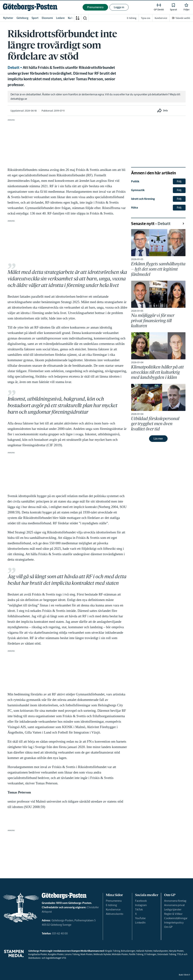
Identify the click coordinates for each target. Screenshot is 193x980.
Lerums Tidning (72, 954)
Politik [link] (135, 181)
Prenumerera (114, 901)
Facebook (141, 901)
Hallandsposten (161, 951)
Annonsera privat (174, 905)
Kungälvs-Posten (56, 954)
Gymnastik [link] (138, 190)
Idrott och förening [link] (143, 199)
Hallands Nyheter (144, 951)
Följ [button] (179, 181)
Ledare (60, 18)
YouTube (140, 918)
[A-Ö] (78, 18)
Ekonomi (47, 18)
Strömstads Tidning (167, 954)
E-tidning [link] (132, 18)
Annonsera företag (175, 901)
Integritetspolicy (174, 923)
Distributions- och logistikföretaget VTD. (47, 958)
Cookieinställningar (176, 918)
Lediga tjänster (173, 909)
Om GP (168, 927)
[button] (85, 18)
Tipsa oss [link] (146, 18)
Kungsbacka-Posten (38, 954)
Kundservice (113, 909)
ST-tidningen (150, 954)
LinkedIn (140, 923)
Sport (35, 18)
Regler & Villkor (173, 914)
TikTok (139, 909)
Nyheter (8, 18)
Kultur (72, 18)
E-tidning (111, 905)
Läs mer (158, 439)
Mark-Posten (87, 954)
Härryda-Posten (176, 951)
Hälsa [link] (135, 207)
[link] (30, 7)
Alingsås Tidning (112, 951)
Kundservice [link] (161, 18)
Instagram (141, 905)
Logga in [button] (119, 7)
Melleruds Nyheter (102, 954)
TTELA (180, 954)
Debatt (14, 68)
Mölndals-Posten (120, 954)
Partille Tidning (136, 954)
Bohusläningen (128, 951)
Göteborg (22, 18)
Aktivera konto (115, 914)
